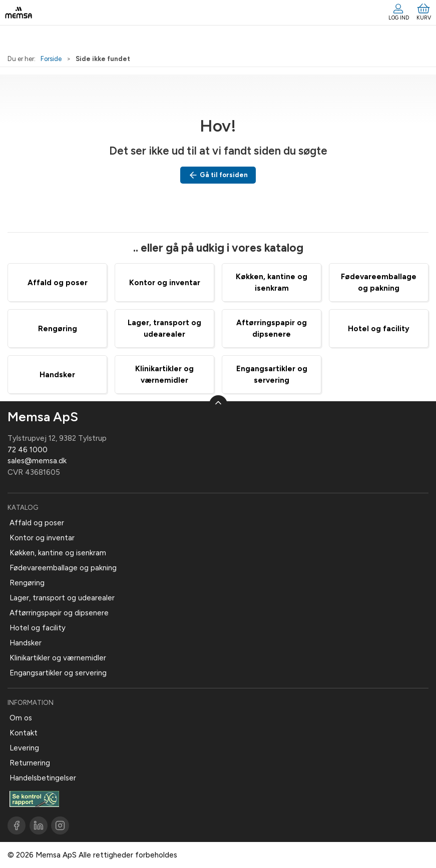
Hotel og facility (379, 329)
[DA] (19, 13)
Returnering (30, 763)
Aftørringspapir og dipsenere (59, 613)
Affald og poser (58, 283)
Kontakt (24, 733)
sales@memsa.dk (37, 461)
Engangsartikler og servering (58, 673)
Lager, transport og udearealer (62, 598)
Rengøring (58, 329)
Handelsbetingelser (43, 778)
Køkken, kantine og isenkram (58, 553)
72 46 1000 (28, 450)
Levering (24, 748)
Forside (51, 59)
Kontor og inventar (165, 283)
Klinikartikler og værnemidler (58, 658)
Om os (21, 718)
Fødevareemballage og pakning (63, 568)
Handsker (57, 375)
